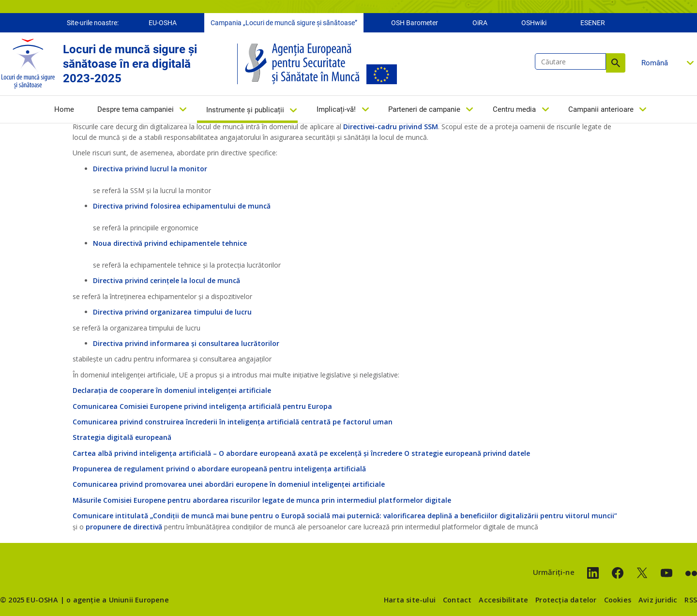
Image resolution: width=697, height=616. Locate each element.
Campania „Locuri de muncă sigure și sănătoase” (284, 23)
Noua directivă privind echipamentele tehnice (170, 243)
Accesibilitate (503, 600)
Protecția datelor (566, 600)
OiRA (480, 23)
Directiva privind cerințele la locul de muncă (167, 280)
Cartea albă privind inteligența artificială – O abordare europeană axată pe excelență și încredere (237, 453)
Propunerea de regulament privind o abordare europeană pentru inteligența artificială (219, 469)
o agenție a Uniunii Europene (118, 600)
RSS (691, 600)
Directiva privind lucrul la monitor (150, 169)
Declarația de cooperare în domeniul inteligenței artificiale (172, 390)
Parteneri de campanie (424, 110)
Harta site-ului (410, 600)
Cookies (618, 600)
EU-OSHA (163, 23)
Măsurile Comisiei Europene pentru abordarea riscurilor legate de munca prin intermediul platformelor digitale (262, 500)
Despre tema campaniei (136, 110)
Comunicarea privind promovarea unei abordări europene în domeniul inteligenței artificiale (229, 484)
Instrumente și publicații (245, 110)
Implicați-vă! (336, 110)
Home (64, 110)
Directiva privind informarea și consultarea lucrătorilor (186, 343)
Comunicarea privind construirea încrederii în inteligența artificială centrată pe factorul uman (233, 422)
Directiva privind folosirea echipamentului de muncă (182, 206)
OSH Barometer (415, 23)
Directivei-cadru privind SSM (391, 127)
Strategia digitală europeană (122, 437)
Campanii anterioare (601, 110)
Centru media (514, 110)
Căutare (616, 63)
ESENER (593, 23)
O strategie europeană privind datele (467, 453)
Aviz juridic (658, 600)
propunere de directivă (124, 527)
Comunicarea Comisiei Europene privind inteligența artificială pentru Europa (202, 406)
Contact (457, 600)
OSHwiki (534, 23)
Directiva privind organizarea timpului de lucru (172, 312)
